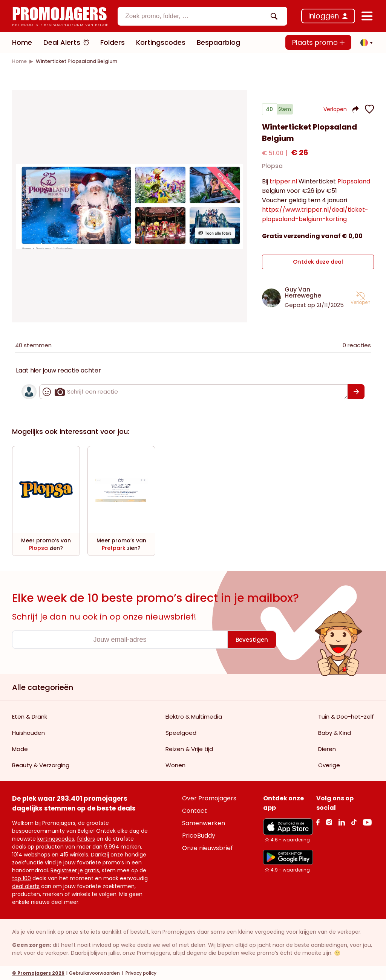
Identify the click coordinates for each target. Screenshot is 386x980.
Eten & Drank (30, 716)
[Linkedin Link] (342, 822)
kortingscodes (56, 838)
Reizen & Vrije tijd (189, 749)
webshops (37, 854)
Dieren (327, 749)
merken (131, 846)
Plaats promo (318, 42)
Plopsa (272, 169)
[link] (19, 61)
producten (50, 846)
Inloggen (324, 16)
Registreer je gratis (75, 870)
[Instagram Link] (329, 822)
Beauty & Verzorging (41, 765)
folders (86, 838)
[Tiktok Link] (354, 822)
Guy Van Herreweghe (303, 292)
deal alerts (26, 886)
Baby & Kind (335, 732)
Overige (329, 765)
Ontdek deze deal (318, 263)
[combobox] (202, 16)
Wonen (175, 765)
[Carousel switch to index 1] (129, 240)
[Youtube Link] (367, 822)
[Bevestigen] (356, 391)
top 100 (21, 878)
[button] (365, 43)
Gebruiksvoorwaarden (94, 973)
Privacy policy (140, 973)
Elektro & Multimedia (194, 716)
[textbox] (196, 16)
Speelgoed (181, 732)
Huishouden (28, 732)
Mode (20, 749)
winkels (79, 854)
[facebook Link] (318, 822)
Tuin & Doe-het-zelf (346, 716)
